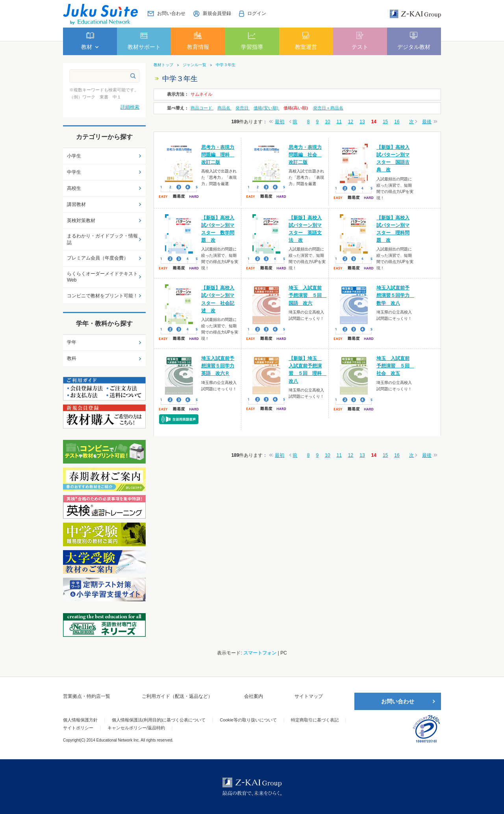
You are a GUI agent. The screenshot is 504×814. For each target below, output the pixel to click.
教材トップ (163, 65)
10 (327, 122)
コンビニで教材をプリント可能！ (102, 296)
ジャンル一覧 (195, 65)
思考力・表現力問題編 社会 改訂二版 (305, 155)
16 (397, 122)
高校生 (74, 188)
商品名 (224, 108)
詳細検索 (130, 107)
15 (385, 122)
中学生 (74, 172)
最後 (427, 122)
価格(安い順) (266, 108)
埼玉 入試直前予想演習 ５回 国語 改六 (308, 295)
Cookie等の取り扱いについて (248, 720)
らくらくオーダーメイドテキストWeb (102, 277)
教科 (72, 358)
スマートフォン (260, 653)
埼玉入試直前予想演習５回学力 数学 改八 (395, 295)
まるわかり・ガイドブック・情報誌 (102, 239)
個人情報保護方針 (80, 720)
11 (339, 122)
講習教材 (76, 204)
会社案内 (254, 696)
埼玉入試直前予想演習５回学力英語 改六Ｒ (218, 366)
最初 (280, 122)
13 (362, 122)
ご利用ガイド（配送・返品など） (177, 696)
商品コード (202, 108)
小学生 (74, 156)
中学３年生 (226, 65)
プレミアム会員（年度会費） (98, 258)
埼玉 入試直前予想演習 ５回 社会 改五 (395, 366)
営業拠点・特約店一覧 (87, 696)
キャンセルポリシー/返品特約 (136, 728)
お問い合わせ (398, 701)
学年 (72, 342)
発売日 (243, 108)
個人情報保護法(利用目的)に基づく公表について (159, 720)
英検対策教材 (81, 221)
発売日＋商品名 (328, 108)
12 (351, 122)
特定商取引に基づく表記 (315, 720)
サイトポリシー (78, 728)
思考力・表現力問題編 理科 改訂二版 (218, 155)
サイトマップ (309, 696)
